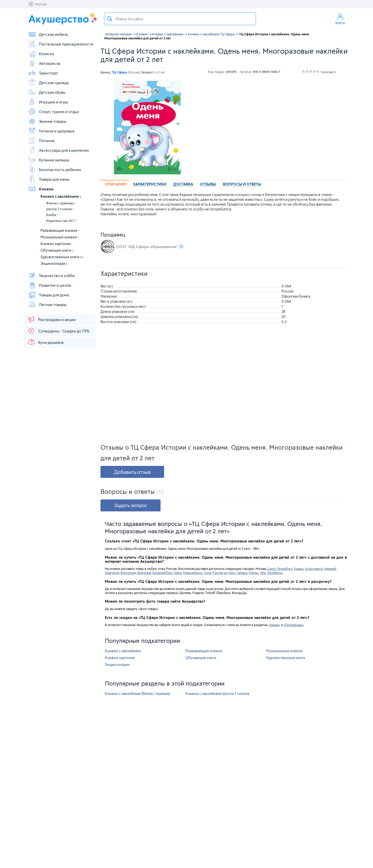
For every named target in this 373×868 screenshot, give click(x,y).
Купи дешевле (46, 342)
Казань (299, 569)
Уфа (263, 573)
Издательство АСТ (61, 221)
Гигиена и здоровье (51, 131)
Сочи (207, 573)
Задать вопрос (131, 505)
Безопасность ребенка (54, 170)
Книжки (41, 189)
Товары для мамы (49, 179)
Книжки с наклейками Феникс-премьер (138, 694)
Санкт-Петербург (280, 569)
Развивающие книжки (60, 230)
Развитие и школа (49, 285)
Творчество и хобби (51, 276)
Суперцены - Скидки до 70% (58, 331)
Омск (178, 573)
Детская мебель (48, 34)
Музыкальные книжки (60, 237)
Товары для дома (48, 295)
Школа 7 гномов (60, 209)
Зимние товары (47, 121)
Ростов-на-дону (224, 573)
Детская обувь (47, 92)
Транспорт (43, 73)
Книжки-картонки (56, 244)
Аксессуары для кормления (58, 150)
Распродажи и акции (51, 319)
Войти (340, 19)
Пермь (253, 573)
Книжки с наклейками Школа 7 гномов (217, 694)
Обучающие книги (57, 250)
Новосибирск (193, 573)
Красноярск (314, 569)
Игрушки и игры (48, 102)
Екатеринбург (162, 573)
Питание (41, 141)
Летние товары (47, 304)
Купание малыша (49, 160)
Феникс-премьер (61, 203)
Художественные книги (62, 257)
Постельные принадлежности (61, 44)
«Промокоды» (293, 625)
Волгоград (128, 573)
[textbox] (180, 19)
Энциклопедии (54, 263)
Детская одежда (48, 83)
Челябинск (275, 573)
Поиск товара (110, 19)
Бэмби (52, 215)
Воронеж (144, 573)
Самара (242, 573)
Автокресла (44, 63)
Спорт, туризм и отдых (54, 112)
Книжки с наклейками (61, 196)
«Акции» (274, 625)
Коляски (41, 54)
